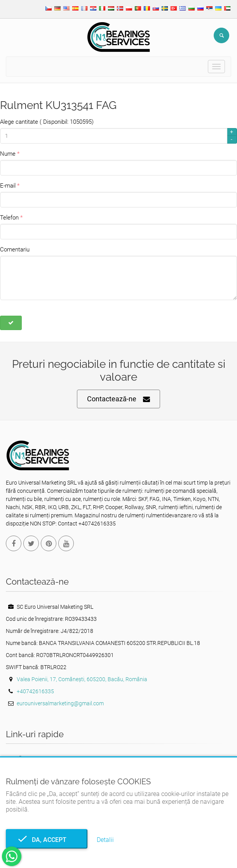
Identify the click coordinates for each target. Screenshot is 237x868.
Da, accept (47, 840)
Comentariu (15, 250)
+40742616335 (35, 691)
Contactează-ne (118, 399)
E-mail (8, 186)
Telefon (9, 218)
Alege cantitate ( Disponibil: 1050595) (47, 122)
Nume (8, 154)
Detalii (105, 840)
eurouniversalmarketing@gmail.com (60, 703)
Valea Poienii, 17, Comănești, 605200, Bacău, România (82, 679)
